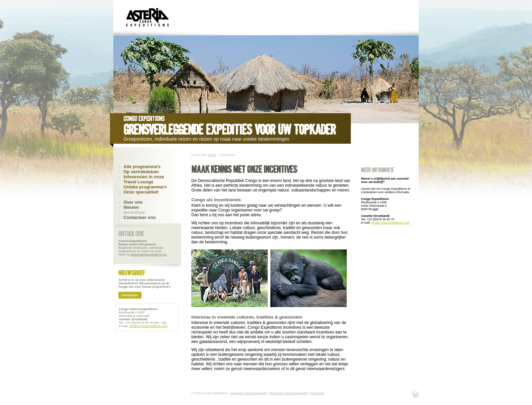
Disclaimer (318, 393)
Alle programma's (142, 167)
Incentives (134, 212)
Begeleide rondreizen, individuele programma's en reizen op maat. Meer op (142, 248)
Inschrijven (130, 295)
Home (212, 155)
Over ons (133, 202)
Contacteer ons (140, 217)
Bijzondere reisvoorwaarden (289, 393)
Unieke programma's (145, 187)
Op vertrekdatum (141, 172)
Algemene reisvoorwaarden (249, 393)
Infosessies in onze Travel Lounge (144, 179)
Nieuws (131, 207)
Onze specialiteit (141, 192)
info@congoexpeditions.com (391, 223)
